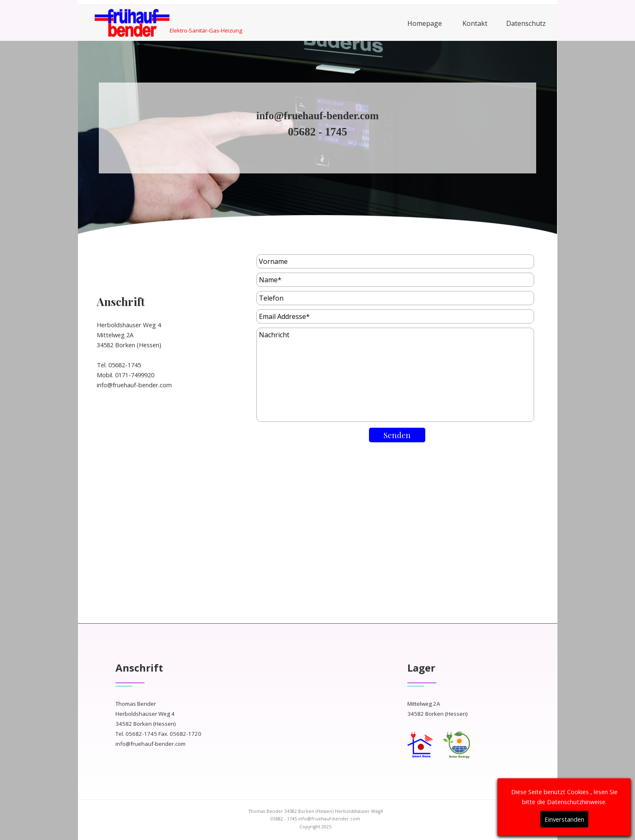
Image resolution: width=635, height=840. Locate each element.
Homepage (425, 23)
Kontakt (475, 23)
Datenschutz (526, 23)
